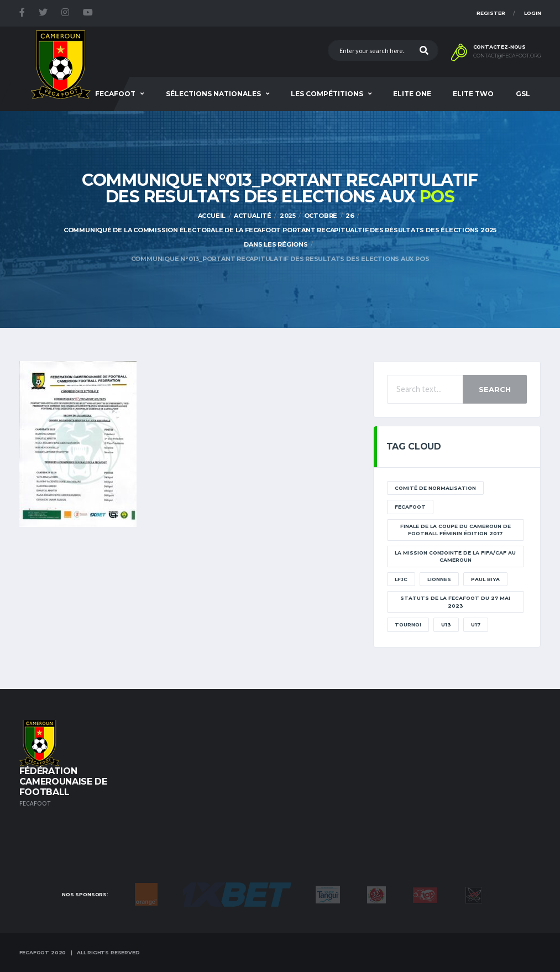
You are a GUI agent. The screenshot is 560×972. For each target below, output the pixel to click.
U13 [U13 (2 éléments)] (446, 625)
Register (491, 13)
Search (495, 389)
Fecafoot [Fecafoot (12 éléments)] (410, 507)
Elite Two (473, 94)
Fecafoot (115, 94)
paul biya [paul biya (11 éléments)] (485, 579)
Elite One (412, 94)
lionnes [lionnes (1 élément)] (439, 579)
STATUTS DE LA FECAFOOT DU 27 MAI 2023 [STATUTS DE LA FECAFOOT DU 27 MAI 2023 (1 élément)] (455, 602)
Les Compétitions (327, 94)
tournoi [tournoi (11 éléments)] (408, 625)
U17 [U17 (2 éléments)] (476, 625)
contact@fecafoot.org (507, 56)
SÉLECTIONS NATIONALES (213, 94)
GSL (523, 94)
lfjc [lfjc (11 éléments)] (401, 579)
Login (533, 13)
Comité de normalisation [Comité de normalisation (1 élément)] (435, 488)
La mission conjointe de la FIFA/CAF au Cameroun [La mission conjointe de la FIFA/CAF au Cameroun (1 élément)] (455, 556)
